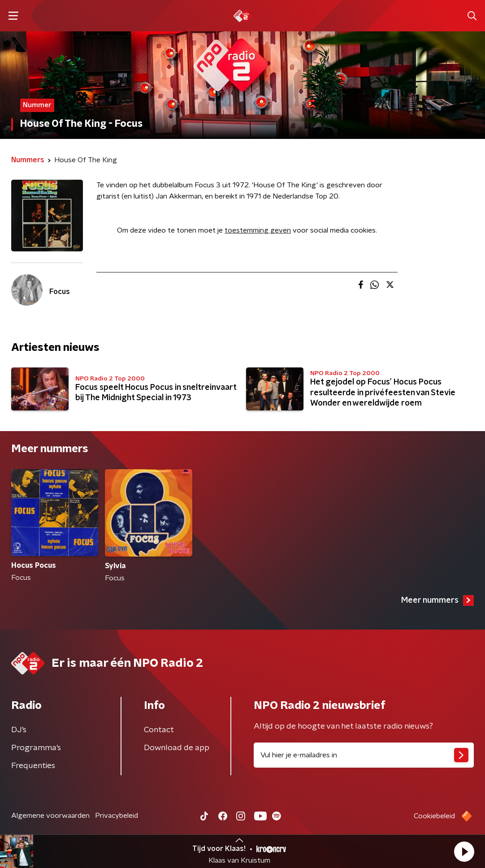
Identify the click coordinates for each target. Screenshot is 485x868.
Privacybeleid (117, 816)
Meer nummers (437, 600)
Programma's (36, 748)
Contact (159, 730)
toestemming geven (258, 230)
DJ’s (19, 730)
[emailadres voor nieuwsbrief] (364, 755)
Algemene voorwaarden (50, 816)
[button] (464, 851)
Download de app (177, 748)
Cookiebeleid (434, 816)
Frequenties (33, 766)
